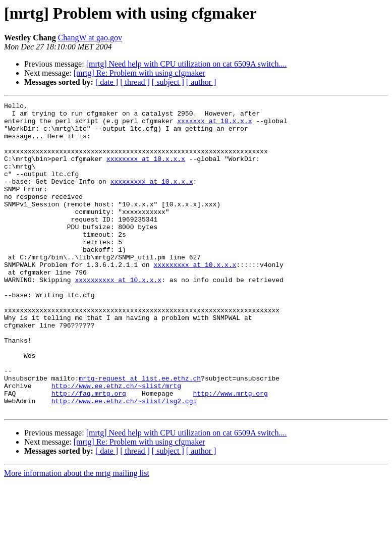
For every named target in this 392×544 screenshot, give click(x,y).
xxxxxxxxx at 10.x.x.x (152, 198)
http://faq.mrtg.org (89, 452)
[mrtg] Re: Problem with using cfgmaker (139, 73)
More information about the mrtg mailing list (77, 535)
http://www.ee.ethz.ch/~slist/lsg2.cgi (124, 461)
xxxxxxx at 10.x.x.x (214, 125)
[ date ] (107, 82)
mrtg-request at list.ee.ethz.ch (140, 434)
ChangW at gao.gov (90, 38)
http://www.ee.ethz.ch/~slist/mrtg (116, 443)
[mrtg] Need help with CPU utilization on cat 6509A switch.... (187, 64)
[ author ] (201, 82)
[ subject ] (168, 82)
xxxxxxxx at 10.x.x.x (146, 171)
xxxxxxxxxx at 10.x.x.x (118, 316)
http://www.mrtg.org (230, 452)
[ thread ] (135, 82)
